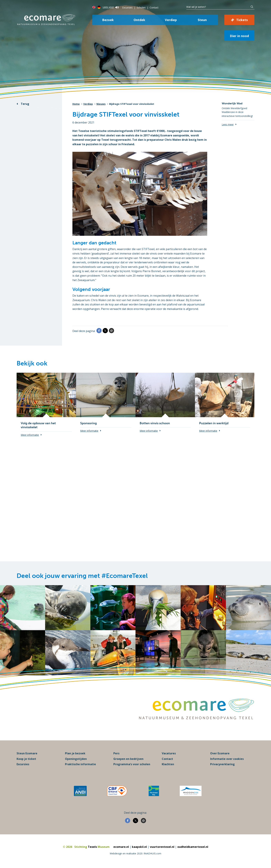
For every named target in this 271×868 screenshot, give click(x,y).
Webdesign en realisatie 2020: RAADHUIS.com (135, 853)
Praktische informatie (80, 764)
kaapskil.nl (139, 847)
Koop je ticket (26, 759)
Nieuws (101, 104)
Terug (25, 104)
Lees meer (228, 124)
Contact (154, 8)
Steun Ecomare (27, 753)
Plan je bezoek (75, 753)
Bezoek (108, 20)
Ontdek (139, 20)
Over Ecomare (220, 753)
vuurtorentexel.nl (162, 847)
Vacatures (169, 753)
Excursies (127, 8)
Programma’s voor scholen (132, 764)
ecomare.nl (121, 847)
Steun (202, 20)
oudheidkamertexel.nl (193, 847)
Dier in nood (239, 36)
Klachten (168, 764)
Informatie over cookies (227, 759)
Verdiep (171, 20)
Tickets (242, 20)
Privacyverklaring (222, 764)
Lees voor (111, 7)
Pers (116, 753)
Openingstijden (76, 759)
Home (76, 104)
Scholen (141, 8)
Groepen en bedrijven (128, 759)
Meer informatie (30, 435)
